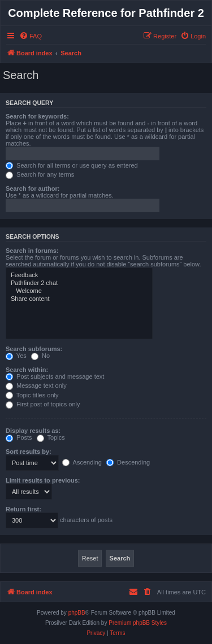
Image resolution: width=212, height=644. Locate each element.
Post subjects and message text (55, 376)
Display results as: (33, 431)
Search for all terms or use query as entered (72, 165)
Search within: (27, 370)
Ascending (82, 462)
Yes (16, 356)
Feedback (79, 275)
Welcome (79, 291)
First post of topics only (43, 404)
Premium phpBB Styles (138, 623)
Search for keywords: (37, 116)
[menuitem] (31, 36)
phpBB (77, 613)
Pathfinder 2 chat (79, 283)
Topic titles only (32, 395)
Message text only (36, 385)
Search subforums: (34, 349)
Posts (19, 437)
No (40, 356)
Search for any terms (40, 174)
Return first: (23, 509)
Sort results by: (29, 452)
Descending (128, 462)
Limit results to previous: (43, 480)
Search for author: (33, 189)
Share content (79, 299)
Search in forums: (32, 251)
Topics (51, 437)
